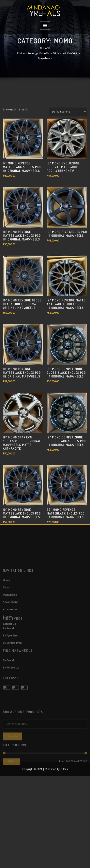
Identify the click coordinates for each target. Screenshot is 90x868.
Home (47, 52)
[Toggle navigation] (45, 26)
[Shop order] (68, 179)
